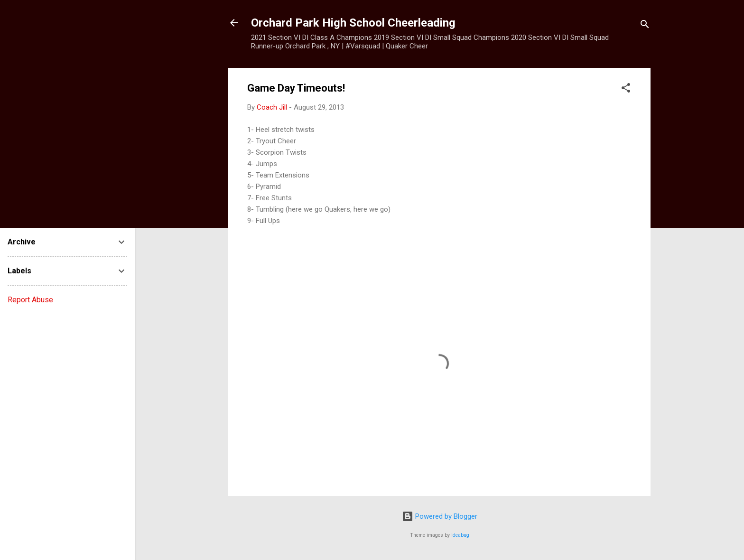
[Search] (645, 26)
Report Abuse (30, 300)
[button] (626, 89)
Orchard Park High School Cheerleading (353, 23)
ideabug (460, 535)
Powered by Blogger (440, 516)
